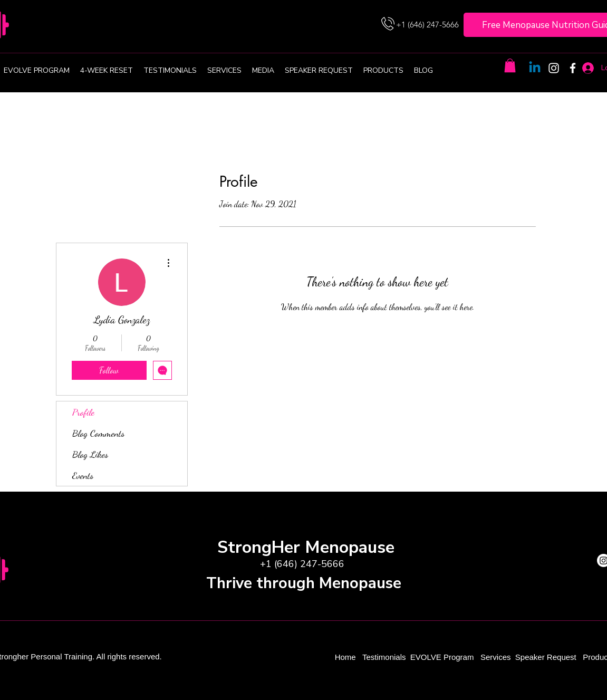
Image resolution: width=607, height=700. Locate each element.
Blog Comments (98, 433)
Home (346, 657)
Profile (83, 412)
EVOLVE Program (442, 657)
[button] (510, 65)
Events (83, 475)
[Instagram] (554, 68)
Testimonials (385, 657)
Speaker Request (546, 657)
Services (496, 657)
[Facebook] (573, 68)
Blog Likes (90, 454)
